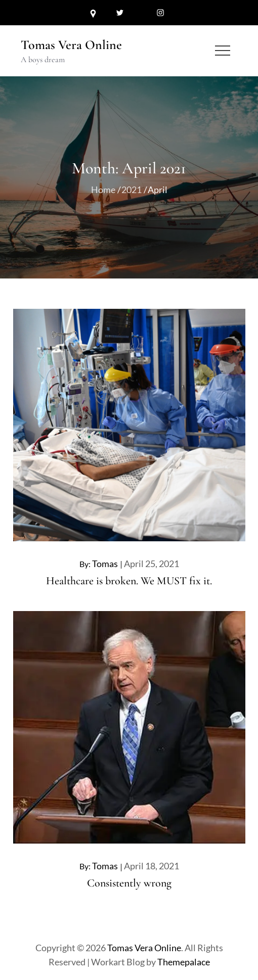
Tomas (105, 564)
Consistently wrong (129, 883)
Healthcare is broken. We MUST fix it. (129, 581)
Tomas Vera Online (71, 45)
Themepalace (184, 962)
